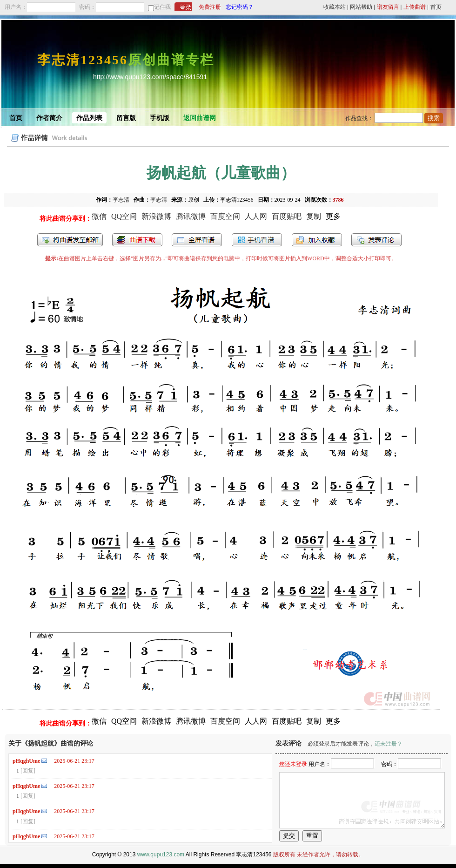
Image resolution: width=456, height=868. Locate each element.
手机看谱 (257, 240)
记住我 (162, 7)
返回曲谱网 (200, 118)
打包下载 (137, 240)
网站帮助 (361, 7)
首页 (436, 7)
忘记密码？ (240, 7)
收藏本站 (335, 7)
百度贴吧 (287, 216)
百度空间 (225, 216)
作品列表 (89, 118)
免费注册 (210, 7)
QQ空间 (124, 216)
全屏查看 (197, 240)
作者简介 (49, 118)
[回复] (28, 771)
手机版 (160, 118)
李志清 (121, 200)
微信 (99, 216)
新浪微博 (156, 216)
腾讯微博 (191, 216)
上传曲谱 (415, 7)
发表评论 (376, 240)
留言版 (126, 118)
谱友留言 (388, 7)
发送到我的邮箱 (70, 240)
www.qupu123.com (161, 854)
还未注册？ (389, 744)
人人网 (256, 216)
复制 (314, 216)
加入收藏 (317, 240)
